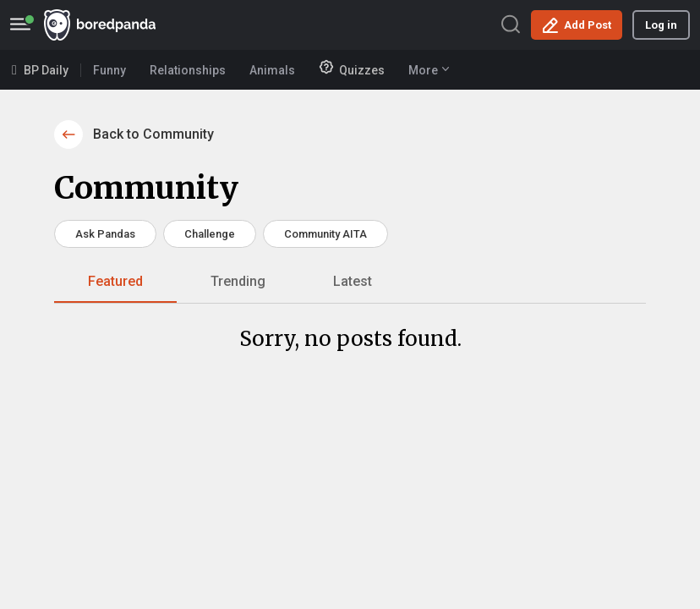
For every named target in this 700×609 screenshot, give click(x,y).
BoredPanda (100, 25)
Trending (238, 281)
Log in (661, 25)
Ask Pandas (105, 234)
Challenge (210, 234)
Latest (353, 281)
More (429, 70)
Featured (115, 281)
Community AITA (325, 234)
